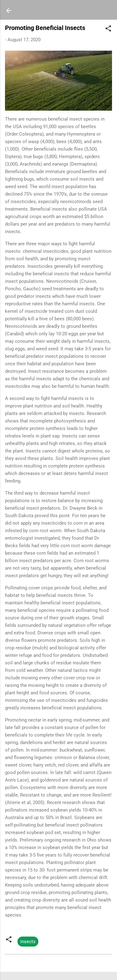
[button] (108, 30)
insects (28, 942)
